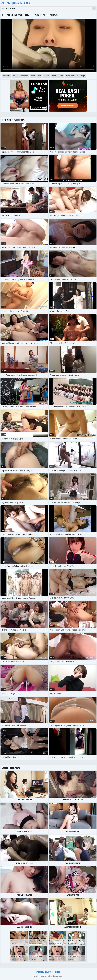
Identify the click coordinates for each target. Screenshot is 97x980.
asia (61, 76)
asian (15, 76)
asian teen (70, 76)
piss (39, 76)
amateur (7, 76)
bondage (81, 76)
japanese (24, 76)
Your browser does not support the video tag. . (48, 45)
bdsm (54, 76)
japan (46, 76)
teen (33, 76)
